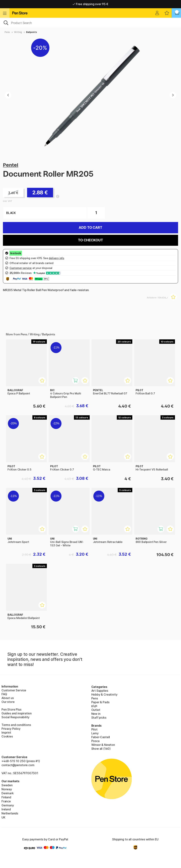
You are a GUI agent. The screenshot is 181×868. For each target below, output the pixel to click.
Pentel (11, 165)
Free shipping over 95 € (90, 4)
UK (3, 817)
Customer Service (14, 690)
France (6, 801)
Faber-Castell (101, 737)
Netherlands (10, 813)
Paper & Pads (100, 702)
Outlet (96, 710)
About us (8, 698)
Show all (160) (101, 749)
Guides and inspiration (17, 713)
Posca (95, 741)
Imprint (6, 733)
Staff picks (99, 718)
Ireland (6, 809)
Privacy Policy (11, 729)
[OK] (90, 22)
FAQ (4, 694)
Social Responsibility (15, 717)
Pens (7, 32)
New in (96, 714)
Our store (8, 702)
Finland (6, 797)
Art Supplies (100, 691)
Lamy (95, 733)
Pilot (94, 729)
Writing (18, 32)
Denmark (8, 793)
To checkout (90, 240)
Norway (7, 789)
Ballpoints (31, 32)
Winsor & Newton (103, 745)
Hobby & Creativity (104, 694)
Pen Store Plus (11, 709)
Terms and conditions (16, 725)
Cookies (7, 736)
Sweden (7, 785)
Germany (8, 805)
